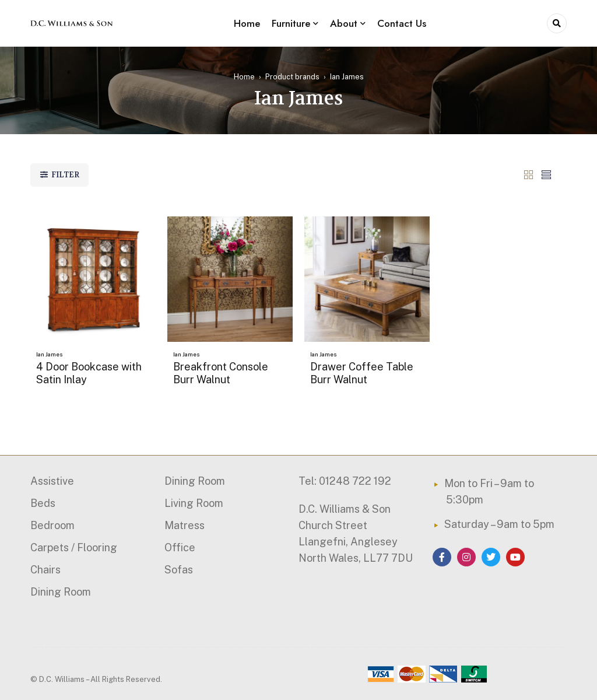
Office (180, 547)
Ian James (49, 354)
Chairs (45, 570)
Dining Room (61, 592)
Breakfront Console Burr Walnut (221, 373)
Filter (65, 175)
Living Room (194, 503)
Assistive (52, 481)
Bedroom (52, 525)
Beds (43, 503)
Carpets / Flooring (74, 547)
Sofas (179, 570)
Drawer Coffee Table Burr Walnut (362, 373)
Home (244, 77)
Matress (185, 525)
